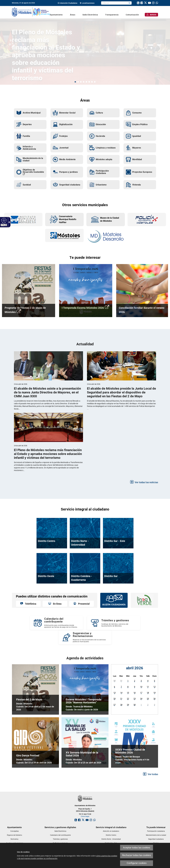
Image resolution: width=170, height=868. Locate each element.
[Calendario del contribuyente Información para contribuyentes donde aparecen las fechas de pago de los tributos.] (56, 623)
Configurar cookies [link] (137, 863)
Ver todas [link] (153, 774)
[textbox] (114, 3)
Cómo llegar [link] (85, 816)
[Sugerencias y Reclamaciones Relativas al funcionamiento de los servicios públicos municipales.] (85, 637)
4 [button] (84, 82)
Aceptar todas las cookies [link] (137, 848)
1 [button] (75, 82)
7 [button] (92, 82)
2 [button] (78, 82)
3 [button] (81, 82)
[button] (129, 3)
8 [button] (95, 82)
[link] (4, 220)
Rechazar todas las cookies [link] (137, 855)
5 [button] (86, 82)
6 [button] (89, 82)
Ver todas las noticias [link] (146, 482)
